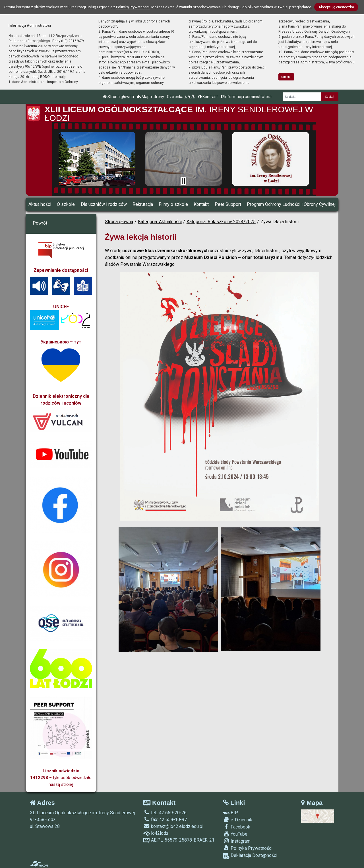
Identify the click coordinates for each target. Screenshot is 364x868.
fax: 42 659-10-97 (165, 820)
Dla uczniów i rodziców (104, 204)
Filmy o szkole (173, 204)
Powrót (40, 223)
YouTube (235, 834)
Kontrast (208, 97)
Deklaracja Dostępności (250, 856)
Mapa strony (150, 97)
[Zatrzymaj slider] (183, 181)
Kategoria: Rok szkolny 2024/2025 (221, 222)
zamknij (286, 77)
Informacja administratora (246, 97)
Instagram (237, 841)
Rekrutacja (143, 204)
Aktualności (40, 204)
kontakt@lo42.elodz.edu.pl (173, 826)
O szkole (66, 204)
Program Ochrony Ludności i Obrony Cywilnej (291, 204)
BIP (230, 813)
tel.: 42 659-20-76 (165, 813)
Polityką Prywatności (133, 7)
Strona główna (118, 97)
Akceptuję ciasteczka (336, 7)
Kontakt (201, 204)
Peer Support (228, 204)
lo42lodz (156, 833)
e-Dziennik (238, 820)
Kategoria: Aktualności (160, 222)
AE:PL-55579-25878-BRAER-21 (179, 840)
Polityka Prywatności (248, 848)
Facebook (237, 827)
